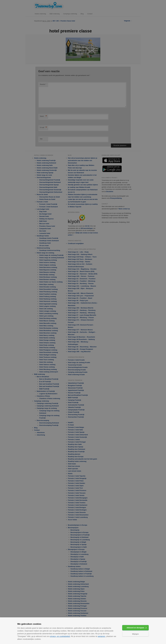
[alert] (83, 322)
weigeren (102, 636)
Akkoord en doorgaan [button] (135, 628)
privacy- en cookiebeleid (60, 636)
